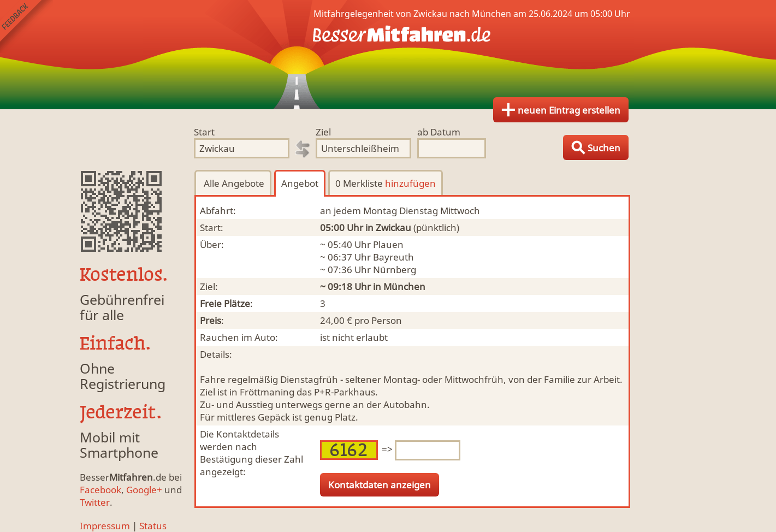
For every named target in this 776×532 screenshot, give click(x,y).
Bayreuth (393, 257)
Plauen (388, 244)
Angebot (300, 183)
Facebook (100, 490)
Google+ (144, 490)
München (404, 286)
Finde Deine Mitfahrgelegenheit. (388, 55)
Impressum (105, 526)
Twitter (95, 502)
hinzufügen (410, 183)
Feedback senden (26, 26)
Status (153, 526)
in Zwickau (388, 227)
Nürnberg (395, 270)
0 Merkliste (386, 183)
